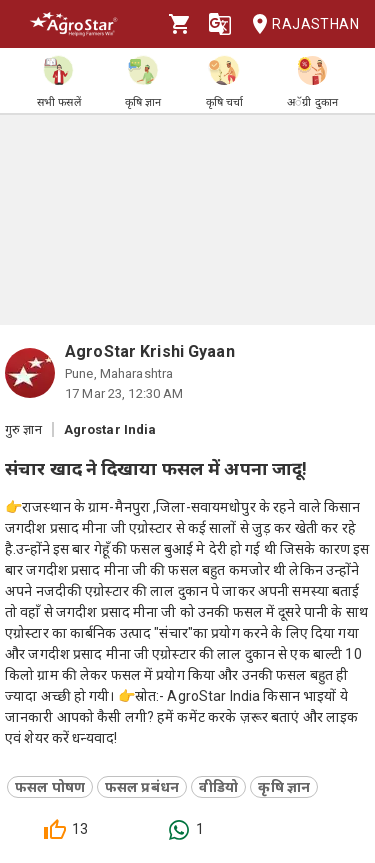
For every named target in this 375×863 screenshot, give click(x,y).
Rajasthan (299, 24)
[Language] (220, 24)
